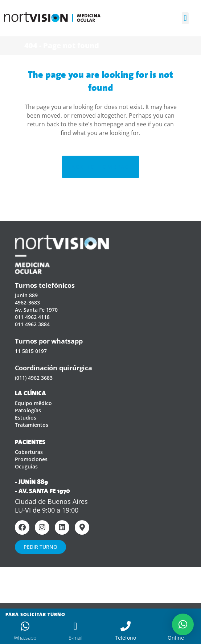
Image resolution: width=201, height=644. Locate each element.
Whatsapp (25, 638)
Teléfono (126, 638)
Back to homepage (100, 167)
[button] (185, 18)
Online (176, 638)
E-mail (75, 638)
